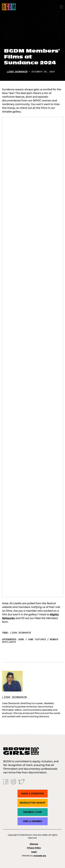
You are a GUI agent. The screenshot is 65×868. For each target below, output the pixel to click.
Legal (34, 852)
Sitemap (34, 844)
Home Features (37, 639)
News (21, 639)
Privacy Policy (34, 848)
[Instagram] (13, 782)
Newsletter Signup (32, 803)
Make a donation (32, 794)
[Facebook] (6, 782)
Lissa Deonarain (17, 72)
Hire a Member (32, 821)
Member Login (32, 812)
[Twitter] (22, 782)
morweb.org (40, 856)
